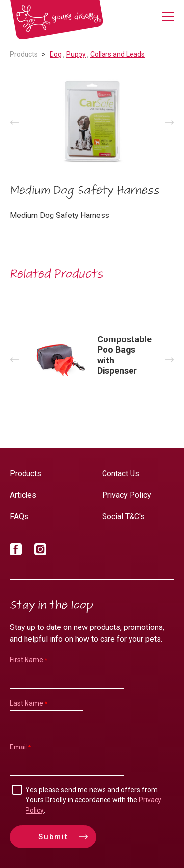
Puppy (76, 54)
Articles (23, 495)
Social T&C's (123, 517)
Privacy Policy (127, 495)
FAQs (19, 517)
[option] (92, 122)
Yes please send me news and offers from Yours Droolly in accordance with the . (93, 800)
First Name (26, 660)
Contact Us (121, 473)
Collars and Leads (118, 54)
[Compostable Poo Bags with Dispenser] (92, 359)
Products (24, 54)
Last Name (26, 703)
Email (18, 747)
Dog (56, 54)
